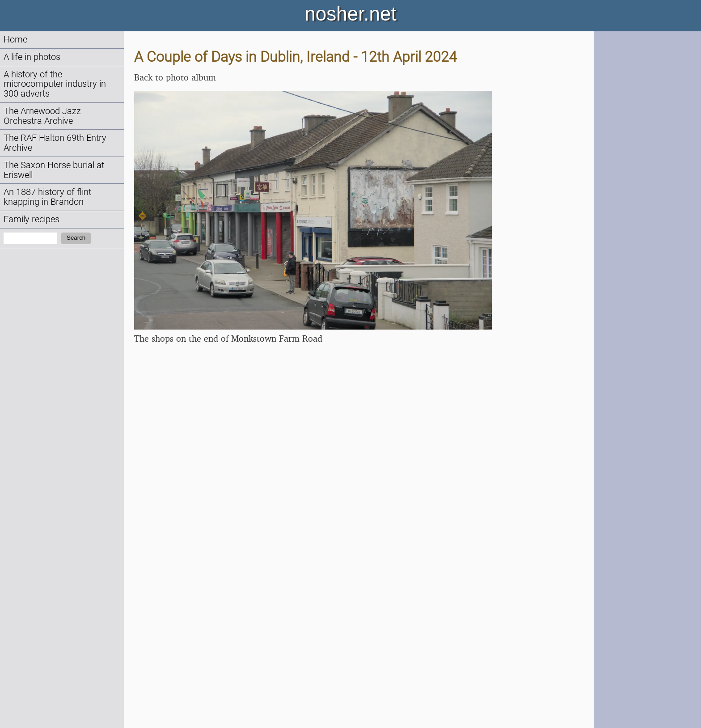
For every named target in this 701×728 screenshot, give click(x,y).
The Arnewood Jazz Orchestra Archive (42, 116)
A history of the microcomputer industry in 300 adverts (55, 84)
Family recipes (32, 219)
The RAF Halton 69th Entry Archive (55, 143)
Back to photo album (175, 77)
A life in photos (32, 57)
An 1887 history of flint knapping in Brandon (47, 197)
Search (76, 238)
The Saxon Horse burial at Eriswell (54, 170)
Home (15, 40)
